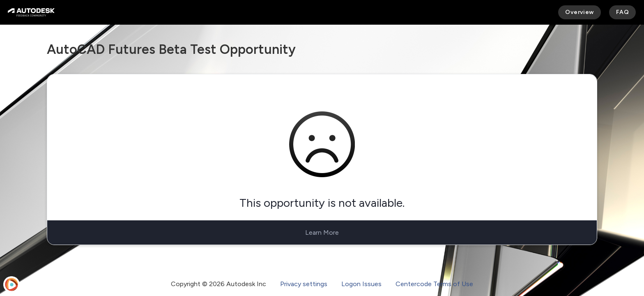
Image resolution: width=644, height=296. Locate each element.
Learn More (322, 232)
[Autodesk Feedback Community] (31, 12)
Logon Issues (361, 284)
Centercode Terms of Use (434, 284)
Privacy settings (304, 284)
